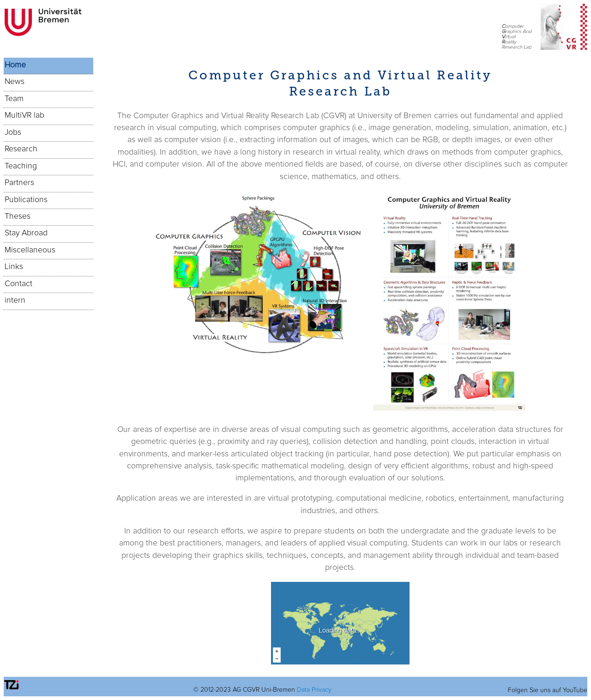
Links (14, 267)
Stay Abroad (26, 233)
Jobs (13, 132)
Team (14, 99)
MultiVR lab (24, 115)
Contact (18, 284)
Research (21, 149)
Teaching (21, 166)
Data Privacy (314, 690)
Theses (18, 216)
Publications (26, 200)
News (15, 82)
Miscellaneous (30, 250)
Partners (19, 183)
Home (15, 65)
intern (15, 300)
